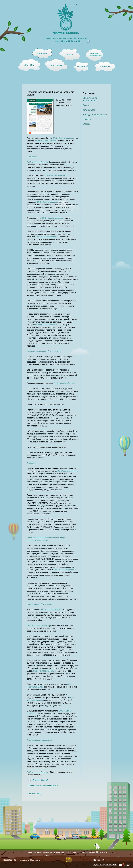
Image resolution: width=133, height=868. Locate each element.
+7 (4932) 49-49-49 (40, 780)
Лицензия (38, 852)
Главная (29, 852)
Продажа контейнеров (90, 852)
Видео (86, 105)
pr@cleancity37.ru (34, 785)
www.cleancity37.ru (51, 785)
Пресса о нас (89, 93)
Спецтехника (59, 852)
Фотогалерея (89, 110)
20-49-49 (76, 41)
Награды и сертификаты (95, 115)
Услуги (69, 852)
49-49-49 (66, 41)
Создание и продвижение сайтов (105, 865)
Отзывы (86, 124)
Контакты (104, 852)
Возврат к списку (34, 793)
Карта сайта (36, 860)
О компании (48, 852)
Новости (87, 119)
